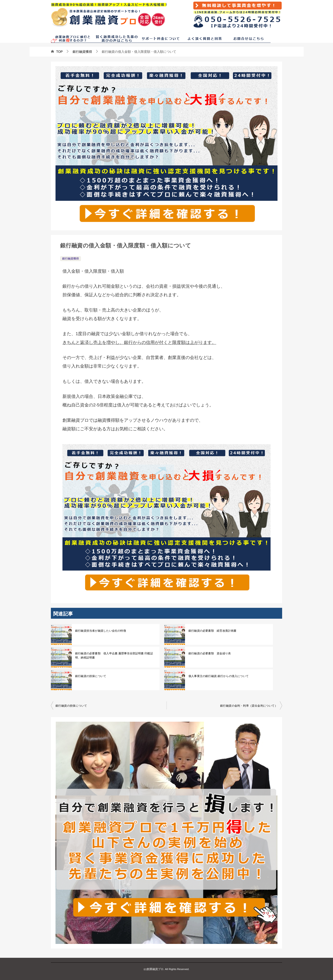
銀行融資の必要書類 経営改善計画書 (212, 631)
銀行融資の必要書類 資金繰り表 (209, 653)
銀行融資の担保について (90, 676)
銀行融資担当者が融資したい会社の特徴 (100, 631)
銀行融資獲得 (71, 259)
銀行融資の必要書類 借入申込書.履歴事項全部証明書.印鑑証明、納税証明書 (113, 655)
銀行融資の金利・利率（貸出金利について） (249, 706)
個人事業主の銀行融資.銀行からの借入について (218, 676)
